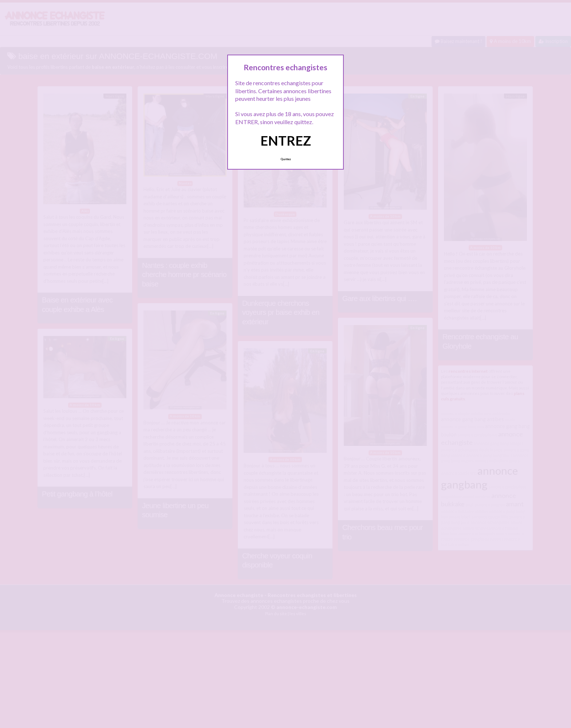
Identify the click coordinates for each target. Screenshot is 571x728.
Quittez (286, 159)
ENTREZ (286, 141)
